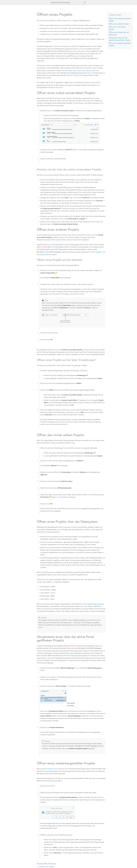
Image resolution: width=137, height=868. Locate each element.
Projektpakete (58, 244)
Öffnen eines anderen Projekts (119, 24)
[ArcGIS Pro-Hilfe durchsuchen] (67, 3)
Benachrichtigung (71, 654)
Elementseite (79, 710)
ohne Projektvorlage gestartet (93, 603)
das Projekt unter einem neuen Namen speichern (82, 70)
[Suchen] (85, 2)
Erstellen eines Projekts (47, 865)
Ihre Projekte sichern (51, 768)
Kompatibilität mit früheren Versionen (50, 87)
